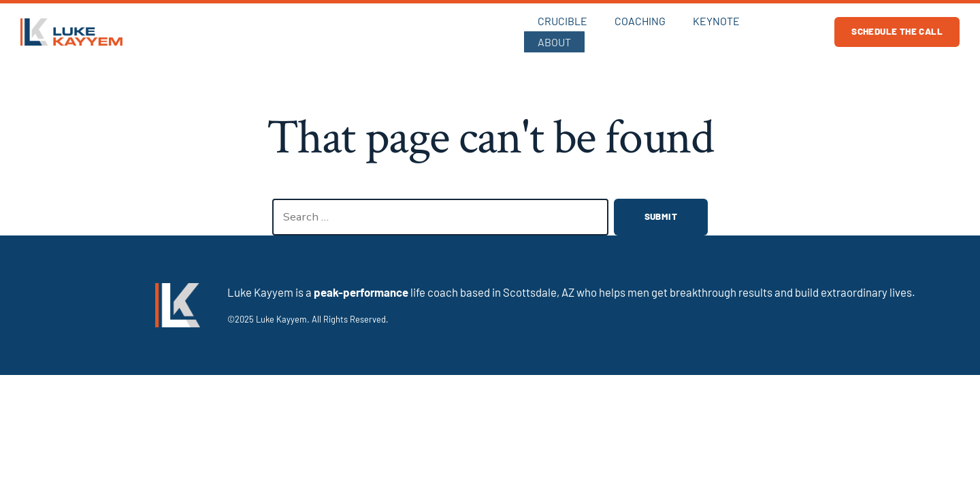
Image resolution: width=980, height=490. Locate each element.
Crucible (561, 30)
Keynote (715, 30)
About (783, 30)
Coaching (639, 30)
